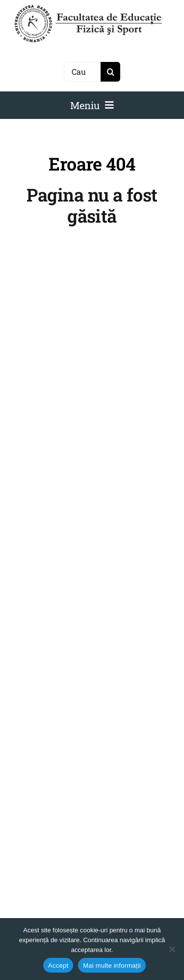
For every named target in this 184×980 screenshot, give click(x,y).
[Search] (110, 72)
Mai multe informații (112, 966)
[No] (172, 949)
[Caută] (82, 72)
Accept (58, 966)
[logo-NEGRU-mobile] (88, 9)
